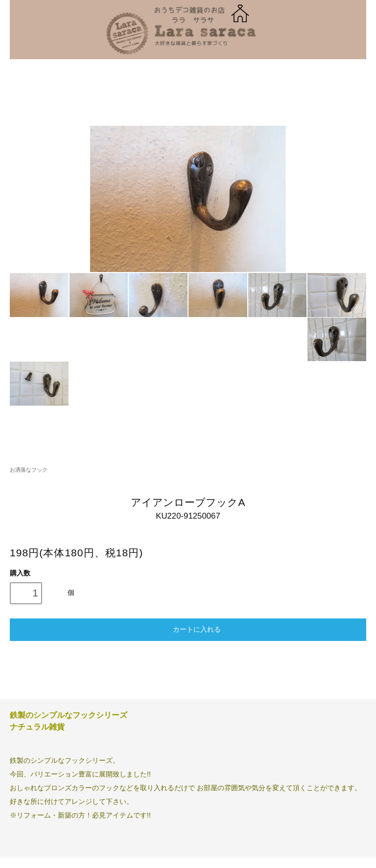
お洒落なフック (29, 470)
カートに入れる (188, 629)
